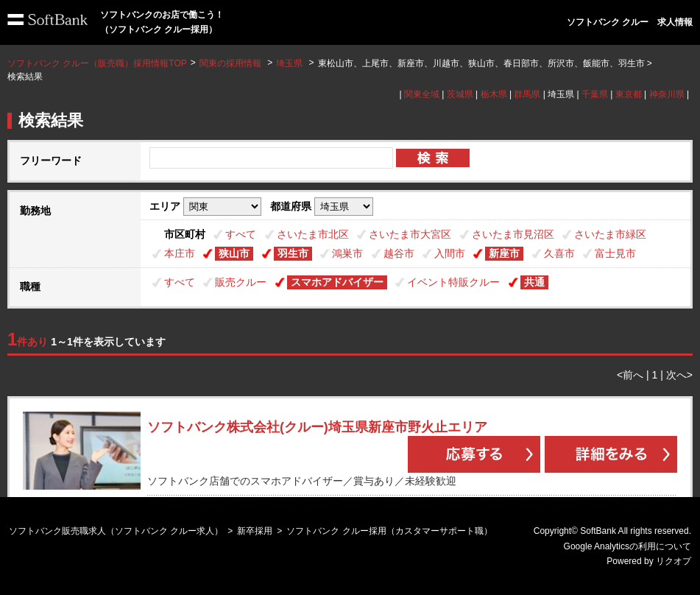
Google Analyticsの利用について (627, 546)
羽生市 (293, 253)
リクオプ (674, 561)
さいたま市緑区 (610, 234)
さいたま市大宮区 (410, 234)
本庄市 (180, 253)
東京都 (629, 94)
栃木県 (494, 94)
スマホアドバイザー (337, 282)
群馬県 (527, 94)
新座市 (504, 253)
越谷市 (399, 253)
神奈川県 (667, 94)
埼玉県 (289, 63)
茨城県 (460, 94)
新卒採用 (255, 531)
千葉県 (595, 94)
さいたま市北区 (313, 234)
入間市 (450, 253)
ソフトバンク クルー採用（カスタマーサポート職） (389, 531)
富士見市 (615, 253)
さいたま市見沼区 (513, 234)
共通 (534, 282)
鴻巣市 (347, 253)
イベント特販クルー (453, 282)
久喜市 (559, 253)
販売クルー (241, 282)
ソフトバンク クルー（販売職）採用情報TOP (97, 63)
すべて (241, 234)
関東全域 (422, 94)
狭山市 (234, 253)
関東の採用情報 (231, 63)
